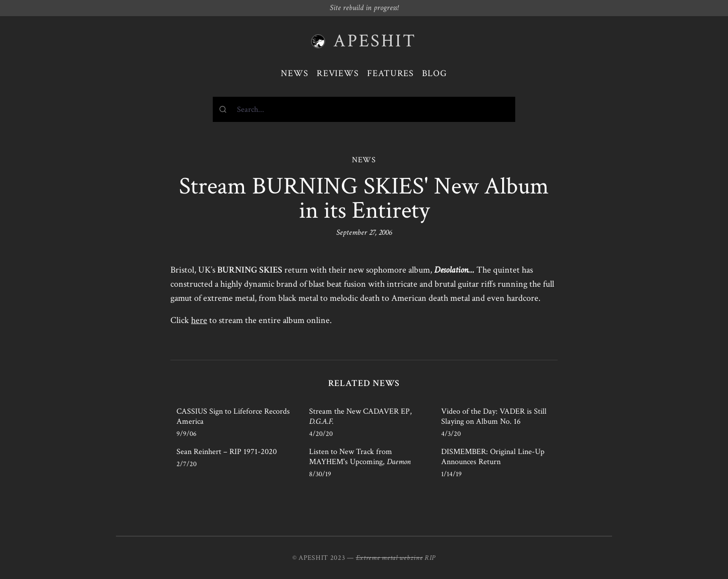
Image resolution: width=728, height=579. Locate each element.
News (295, 73)
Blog (435, 73)
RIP (430, 558)
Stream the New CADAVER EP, (360, 416)
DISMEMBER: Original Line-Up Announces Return (493, 457)
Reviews (338, 73)
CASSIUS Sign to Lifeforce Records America (233, 416)
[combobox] (364, 109)
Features (390, 73)
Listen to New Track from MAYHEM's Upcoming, (360, 457)
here (199, 320)
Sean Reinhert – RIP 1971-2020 (227, 452)
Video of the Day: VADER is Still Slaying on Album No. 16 (494, 416)
